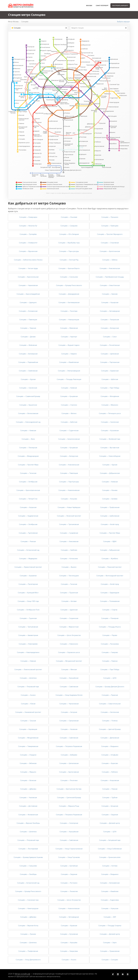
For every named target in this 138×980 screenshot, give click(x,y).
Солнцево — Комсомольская (110, 268)
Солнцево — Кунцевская (69, 396)
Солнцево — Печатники (69, 780)
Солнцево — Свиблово (69, 550)
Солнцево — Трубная (110, 798)
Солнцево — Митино (69, 413)
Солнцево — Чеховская (69, 729)
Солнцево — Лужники (28, 934)
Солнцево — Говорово (110, 652)
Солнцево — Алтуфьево (110, 755)
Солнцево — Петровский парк (28, 687)
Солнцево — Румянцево (110, 226)
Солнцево (25, 22)
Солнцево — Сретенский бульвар (69, 798)
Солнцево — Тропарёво (28, 234)
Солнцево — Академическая (28, 516)
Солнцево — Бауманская (110, 371)
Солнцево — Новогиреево (28, 644)
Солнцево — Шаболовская (110, 516)
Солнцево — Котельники (69, 559)
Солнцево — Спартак (110, 610)
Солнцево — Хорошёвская (69, 678)
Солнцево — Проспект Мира (28, 465)
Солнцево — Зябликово (28, 763)
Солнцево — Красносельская (28, 277)
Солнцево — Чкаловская (28, 798)
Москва (89, 5)
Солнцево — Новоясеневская (69, 490)
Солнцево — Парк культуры (69, 251)
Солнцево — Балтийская (69, 866)
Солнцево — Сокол (110, 337)
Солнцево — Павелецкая (28, 320)
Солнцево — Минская (69, 669)
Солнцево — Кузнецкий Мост (28, 593)
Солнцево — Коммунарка (28, 217)
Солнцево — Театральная (110, 320)
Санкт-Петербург (102, 5)
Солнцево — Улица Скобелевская (110, 849)
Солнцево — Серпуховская (69, 721)
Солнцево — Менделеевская (28, 738)
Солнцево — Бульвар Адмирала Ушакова (28, 857)
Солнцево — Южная (28, 704)
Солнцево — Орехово (110, 294)
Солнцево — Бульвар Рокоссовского (69, 285)
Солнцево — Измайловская (69, 362)
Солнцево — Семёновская (28, 371)
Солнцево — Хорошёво (69, 943)
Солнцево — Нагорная (69, 712)
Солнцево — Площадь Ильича (110, 627)
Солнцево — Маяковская (69, 328)
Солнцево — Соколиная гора (28, 900)
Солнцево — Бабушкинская (110, 550)
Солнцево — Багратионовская (69, 439)
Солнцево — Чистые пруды (28, 268)
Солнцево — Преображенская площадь (110, 277)
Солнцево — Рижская (28, 541)
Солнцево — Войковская (28, 345)
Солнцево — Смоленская (28, 388)
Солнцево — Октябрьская (28, 482)
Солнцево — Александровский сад (28, 422)
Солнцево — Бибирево (69, 755)
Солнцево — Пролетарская (28, 584)
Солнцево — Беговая (69, 601)
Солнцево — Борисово (110, 763)
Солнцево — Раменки (110, 661)
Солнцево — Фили (28, 439)
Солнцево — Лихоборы (28, 874)
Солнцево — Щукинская (69, 610)
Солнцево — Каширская (110, 302)
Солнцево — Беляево (110, 499)
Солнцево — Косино (69, 960)
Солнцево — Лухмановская (110, 951)
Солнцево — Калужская (28, 507)
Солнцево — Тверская (28, 328)
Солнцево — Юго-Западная (69, 234)
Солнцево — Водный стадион (69, 345)
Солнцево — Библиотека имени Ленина (28, 260)
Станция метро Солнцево (27, 15)
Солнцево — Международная (28, 456)
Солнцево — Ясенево (110, 490)
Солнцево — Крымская (69, 926)
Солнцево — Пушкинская (69, 593)
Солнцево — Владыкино (110, 746)
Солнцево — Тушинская (28, 618)
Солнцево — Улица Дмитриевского (28, 960)
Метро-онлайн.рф (22, 974)
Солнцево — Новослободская (110, 456)
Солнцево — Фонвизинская (28, 815)
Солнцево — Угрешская (110, 908)
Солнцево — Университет (28, 243)
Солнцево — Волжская (28, 780)
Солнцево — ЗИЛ (110, 917)
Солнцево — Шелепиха (28, 678)
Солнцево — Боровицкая (28, 729)
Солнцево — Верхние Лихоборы (28, 823)
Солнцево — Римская (110, 789)
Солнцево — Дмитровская (110, 738)
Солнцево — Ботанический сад (28, 550)
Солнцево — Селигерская (69, 823)
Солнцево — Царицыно (28, 302)
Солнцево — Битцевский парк (110, 840)
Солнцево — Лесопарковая (28, 849)
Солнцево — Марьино (28, 772)
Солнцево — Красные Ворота (69, 268)
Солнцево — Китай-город (110, 524)
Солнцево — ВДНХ (110, 541)
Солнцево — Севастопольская (110, 704)
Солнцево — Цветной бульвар (110, 729)
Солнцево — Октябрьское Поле (28, 610)
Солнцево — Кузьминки (28, 576)
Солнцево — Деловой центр (110, 823)
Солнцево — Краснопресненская (28, 490)
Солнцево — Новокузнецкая (69, 320)
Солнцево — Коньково (69, 499)
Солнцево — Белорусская (110, 328)
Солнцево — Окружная (110, 815)
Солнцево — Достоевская (28, 806)
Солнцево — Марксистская (69, 627)
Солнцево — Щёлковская (110, 354)
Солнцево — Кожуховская (110, 780)
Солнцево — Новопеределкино (28, 652)
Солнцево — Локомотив (69, 891)
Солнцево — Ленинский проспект (69, 516)
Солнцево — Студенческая (69, 430)
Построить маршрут (120, 5)
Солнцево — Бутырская (110, 806)
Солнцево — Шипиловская (69, 763)
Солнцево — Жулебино (110, 559)
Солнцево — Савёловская (69, 687)
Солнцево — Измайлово (110, 891)
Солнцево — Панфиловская (28, 951)
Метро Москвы (13, 22)
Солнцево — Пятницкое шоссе (110, 413)
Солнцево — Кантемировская (69, 302)
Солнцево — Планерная (110, 618)
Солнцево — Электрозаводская (69, 371)
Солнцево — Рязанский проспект (110, 567)
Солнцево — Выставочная (110, 448)
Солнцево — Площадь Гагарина (110, 926)
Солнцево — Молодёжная (110, 396)
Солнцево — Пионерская (28, 448)
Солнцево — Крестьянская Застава (69, 789)
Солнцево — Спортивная (110, 243)
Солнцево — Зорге (110, 943)
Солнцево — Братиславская (69, 772)
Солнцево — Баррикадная (110, 593)
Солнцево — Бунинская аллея (110, 857)
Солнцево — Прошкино (110, 217)
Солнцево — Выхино (69, 567)
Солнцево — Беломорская (28, 354)
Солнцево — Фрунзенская (28, 251)
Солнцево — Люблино (110, 772)
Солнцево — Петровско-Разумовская (69, 746)
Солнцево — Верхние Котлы (28, 926)
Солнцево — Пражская (110, 695)
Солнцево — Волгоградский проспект (110, 576)
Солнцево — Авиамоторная (28, 635)
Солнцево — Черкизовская (28, 285)
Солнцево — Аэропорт (69, 337)
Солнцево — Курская (28, 379)
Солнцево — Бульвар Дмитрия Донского (110, 687)
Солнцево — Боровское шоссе (69, 652)
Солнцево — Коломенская (28, 311)
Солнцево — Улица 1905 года (28, 601)
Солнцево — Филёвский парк (110, 439)
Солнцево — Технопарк (69, 311)
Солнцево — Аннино (28, 695)
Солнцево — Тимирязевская (28, 746)
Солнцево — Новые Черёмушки (69, 507)
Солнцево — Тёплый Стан (28, 499)
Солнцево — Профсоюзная (110, 507)
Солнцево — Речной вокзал (110, 345)
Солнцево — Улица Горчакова (69, 857)
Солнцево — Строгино (69, 405)
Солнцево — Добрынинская (110, 473)
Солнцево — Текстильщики (69, 576)
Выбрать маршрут (123, 22)
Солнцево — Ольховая (69, 217)
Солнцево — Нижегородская (28, 908)
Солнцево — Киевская (69, 388)
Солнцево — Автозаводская (110, 311)
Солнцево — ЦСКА (110, 678)
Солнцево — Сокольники (69, 277)
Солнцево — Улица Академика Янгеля (69, 695)
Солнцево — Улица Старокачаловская (69, 849)
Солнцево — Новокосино (69, 644)
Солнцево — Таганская (28, 473)
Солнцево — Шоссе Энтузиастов (69, 635)
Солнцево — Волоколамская (28, 413)
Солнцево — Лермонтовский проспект (28, 567)
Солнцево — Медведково (28, 559)
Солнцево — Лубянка (110, 260)
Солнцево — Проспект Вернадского (110, 234)
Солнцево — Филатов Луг (28, 226)
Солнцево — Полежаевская (110, 601)
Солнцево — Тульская (28, 721)
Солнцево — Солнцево (110, 960)
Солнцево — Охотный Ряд (69, 260)
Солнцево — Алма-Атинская (110, 285)
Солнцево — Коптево (110, 866)
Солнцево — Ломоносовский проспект (28, 669)
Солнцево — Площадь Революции (69, 379)
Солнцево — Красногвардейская (28, 294)
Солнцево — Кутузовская (110, 430)
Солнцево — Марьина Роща (69, 806)
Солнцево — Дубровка (28, 789)
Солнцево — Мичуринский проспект (69, 661)
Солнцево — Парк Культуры (69, 482)
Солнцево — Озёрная (28, 661)
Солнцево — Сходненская (69, 618)
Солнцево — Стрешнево (28, 866)
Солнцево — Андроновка (110, 900)
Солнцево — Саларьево (69, 226)
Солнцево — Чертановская (69, 704)
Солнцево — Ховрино (69, 354)
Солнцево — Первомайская (28, 362)
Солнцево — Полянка (110, 721)
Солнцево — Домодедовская (69, 294)
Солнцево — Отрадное (28, 755)
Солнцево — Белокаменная (110, 883)
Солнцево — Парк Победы (110, 388)
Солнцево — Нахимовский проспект (28, 712)
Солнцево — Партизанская (110, 362)
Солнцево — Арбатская (110, 379)
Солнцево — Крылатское (28, 405)
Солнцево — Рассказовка (110, 644)
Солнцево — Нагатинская (110, 712)
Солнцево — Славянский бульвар (28, 396)
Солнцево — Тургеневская (28, 533)
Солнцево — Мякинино (110, 405)
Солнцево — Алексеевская (69, 541)
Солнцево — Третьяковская (69, 524)
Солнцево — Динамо (28, 337)
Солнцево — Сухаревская (69, 533)
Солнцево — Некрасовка (69, 951)
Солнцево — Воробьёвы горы (69, 243)
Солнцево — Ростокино (69, 883)
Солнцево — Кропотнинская (110, 251)
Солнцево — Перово (110, 635)
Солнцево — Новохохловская (69, 908)
